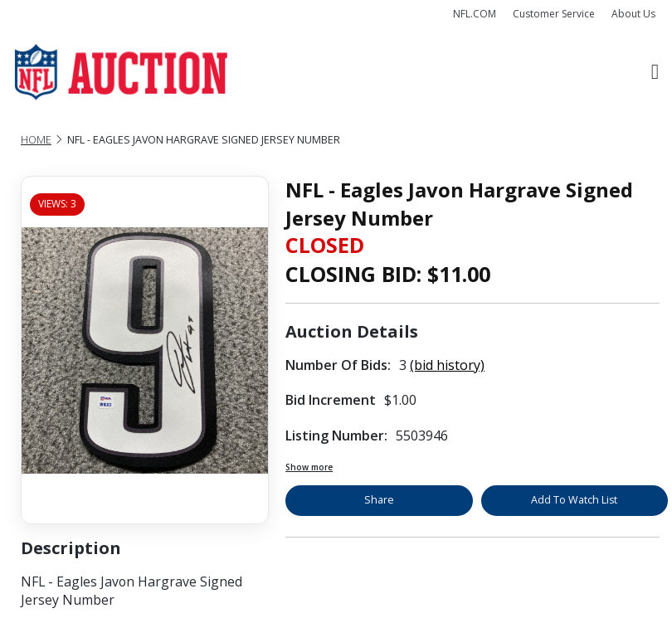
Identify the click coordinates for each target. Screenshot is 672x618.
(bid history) (447, 365)
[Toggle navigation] (655, 72)
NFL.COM (475, 14)
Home (36, 140)
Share (379, 500)
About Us (633, 14)
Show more (309, 467)
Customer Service (554, 14)
